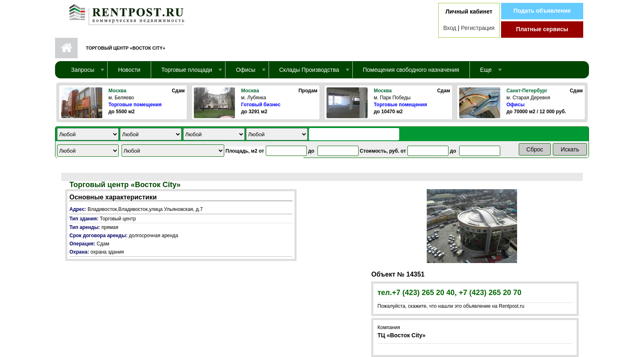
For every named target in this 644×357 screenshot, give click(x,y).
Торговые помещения (135, 105)
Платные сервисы (542, 29)
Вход (450, 28)
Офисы (515, 105)
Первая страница (66, 48)
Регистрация (478, 28)
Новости (129, 70)
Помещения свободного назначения (411, 70)
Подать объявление (542, 11)
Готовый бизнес (261, 105)
